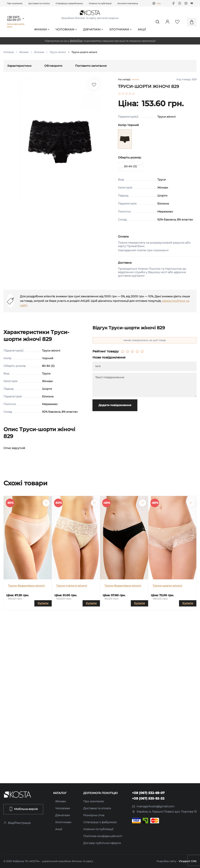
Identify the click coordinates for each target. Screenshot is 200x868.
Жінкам (42, 29)
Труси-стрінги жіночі (72, 586)
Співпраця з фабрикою (100, 822)
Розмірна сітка (94, 815)
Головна (9, 52)
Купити (43, 603)
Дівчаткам (93, 29)
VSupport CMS (188, 861)
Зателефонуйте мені (16, 25)
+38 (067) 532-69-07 (14, 19)
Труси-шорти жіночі (167, 586)
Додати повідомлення (115, 405)
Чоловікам (66, 29)
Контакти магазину (128, 3)
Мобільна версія (23, 809)
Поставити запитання (91, 66)
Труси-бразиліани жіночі (26, 586)
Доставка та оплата (39, 3)
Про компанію (15, 3)
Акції (142, 29)
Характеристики (19, 66)
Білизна (39, 52)
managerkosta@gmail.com (153, 806)
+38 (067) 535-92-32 (148, 798)
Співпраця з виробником (69, 3)
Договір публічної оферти (102, 843)
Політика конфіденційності (103, 836)
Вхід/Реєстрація (17, 823)
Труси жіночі (58, 52)
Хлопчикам (120, 29)
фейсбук (76, 41)
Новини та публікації (100, 3)
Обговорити (53, 66)
